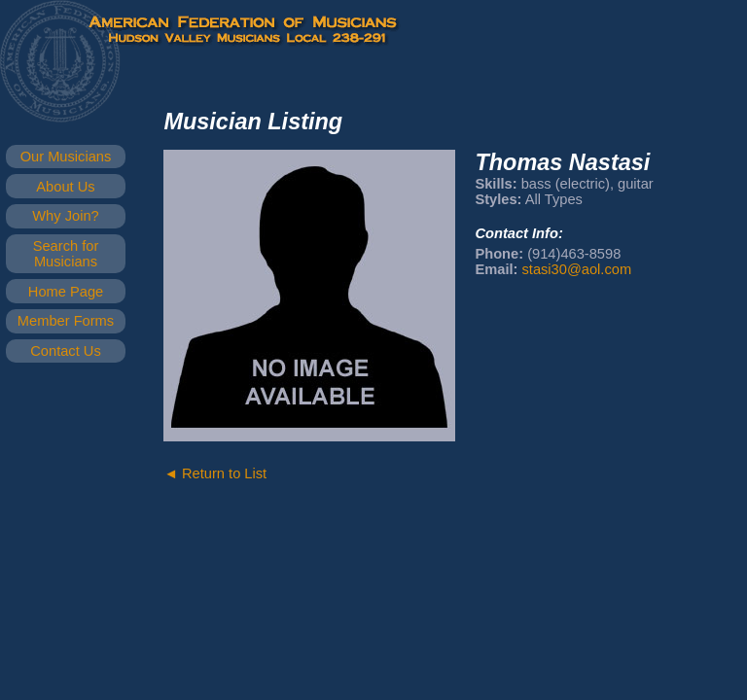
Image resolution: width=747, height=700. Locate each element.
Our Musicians (66, 157)
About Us (65, 187)
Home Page (66, 292)
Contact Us (66, 351)
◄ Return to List (215, 473)
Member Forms (66, 321)
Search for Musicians (66, 254)
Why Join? (65, 216)
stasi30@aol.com (576, 269)
